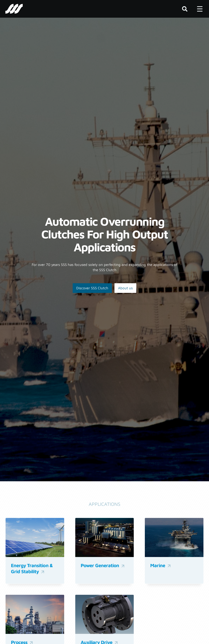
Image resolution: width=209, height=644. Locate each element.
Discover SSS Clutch (92, 288)
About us (125, 288)
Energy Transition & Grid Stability (32, 569)
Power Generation (103, 566)
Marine (161, 566)
